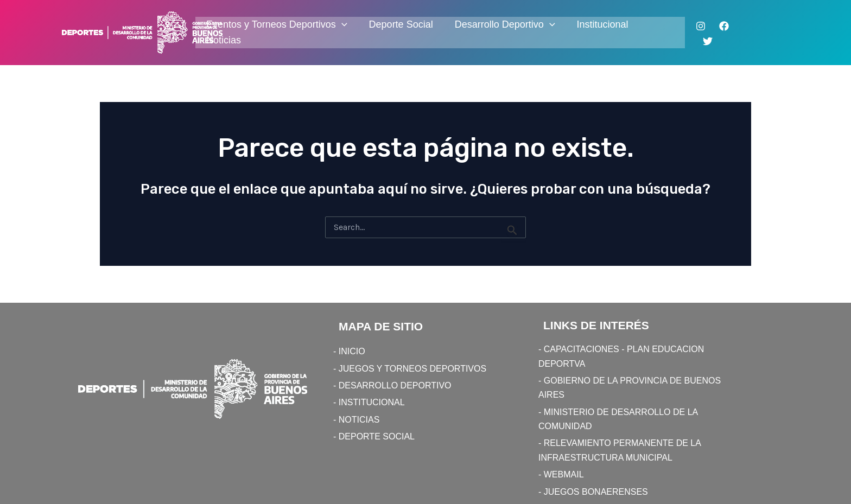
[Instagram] (701, 26)
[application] (342, 25)
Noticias (224, 40)
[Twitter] (708, 41)
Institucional (603, 24)
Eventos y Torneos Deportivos (277, 25)
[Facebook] (724, 26)
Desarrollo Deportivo (505, 25)
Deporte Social (401, 24)
